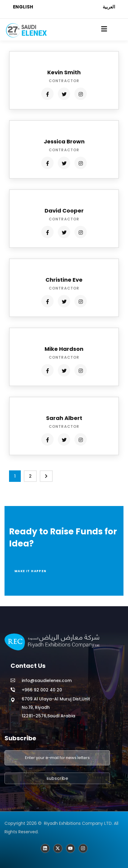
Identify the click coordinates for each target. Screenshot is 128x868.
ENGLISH (23, 7)
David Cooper (64, 211)
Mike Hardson (64, 349)
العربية (109, 7)
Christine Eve (64, 280)
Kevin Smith (64, 72)
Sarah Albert (64, 418)
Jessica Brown (64, 141)
